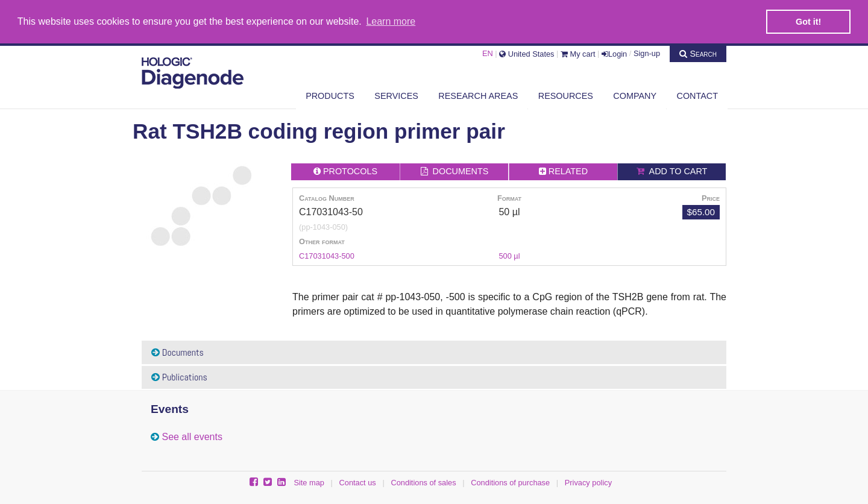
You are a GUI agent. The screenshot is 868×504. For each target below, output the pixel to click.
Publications (179, 376)
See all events (192, 436)
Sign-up (647, 52)
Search (698, 52)
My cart (578, 52)
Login (614, 52)
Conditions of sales (423, 482)
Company (635, 95)
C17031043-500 (327, 255)
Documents (178, 351)
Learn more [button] (391, 21)
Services (396, 95)
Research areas (478, 95)
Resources (566, 95)
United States (527, 52)
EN (488, 52)
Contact (697, 95)
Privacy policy (588, 482)
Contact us (358, 482)
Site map (309, 482)
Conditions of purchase (510, 482)
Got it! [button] (808, 22)
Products (330, 95)
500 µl (509, 255)
